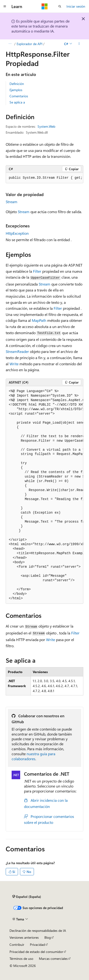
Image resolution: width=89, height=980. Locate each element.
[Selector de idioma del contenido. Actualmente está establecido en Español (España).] (27, 896)
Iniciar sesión (76, 6)
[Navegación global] (5, 6)
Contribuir (17, 945)
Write (14, 364)
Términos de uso (21, 959)
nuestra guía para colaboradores (33, 756)
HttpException (17, 233)
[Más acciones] (79, 44)
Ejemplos (16, 90)
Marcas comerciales (53, 959)
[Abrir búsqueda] (60, 6)
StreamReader (17, 351)
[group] (44, 178)
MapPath (39, 320)
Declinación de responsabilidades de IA (38, 931)
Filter (37, 271)
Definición (17, 84)
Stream (12, 202)
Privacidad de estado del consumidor (36, 952)
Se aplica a (17, 102)
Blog (48, 937)
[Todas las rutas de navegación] (10, 44)
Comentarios (19, 96)
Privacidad (37, 945)
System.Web (46, 126)
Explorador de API (30, 44)
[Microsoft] (45, 6)
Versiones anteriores (24, 937)
